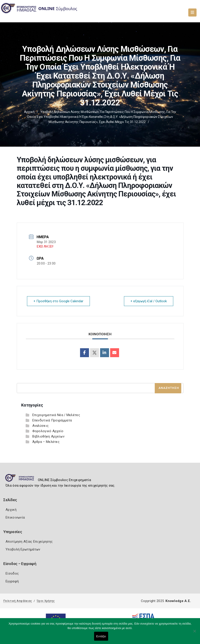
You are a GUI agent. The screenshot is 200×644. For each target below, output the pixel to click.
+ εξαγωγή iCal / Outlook (149, 301)
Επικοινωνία (15, 517)
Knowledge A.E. (178, 601)
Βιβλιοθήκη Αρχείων (48, 436)
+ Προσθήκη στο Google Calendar (58, 301)
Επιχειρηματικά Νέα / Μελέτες (56, 415)
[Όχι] (194, 633)
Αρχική (29, 112)
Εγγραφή (12, 581)
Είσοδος (12, 573)
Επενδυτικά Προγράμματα (52, 420)
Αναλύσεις (41, 426)
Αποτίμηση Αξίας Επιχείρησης (29, 542)
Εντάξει (101, 636)
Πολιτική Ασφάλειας (18, 601)
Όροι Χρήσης (46, 601)
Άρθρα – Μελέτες (46, 442)
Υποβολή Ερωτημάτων (23, 549)
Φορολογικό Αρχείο (48, 431)
